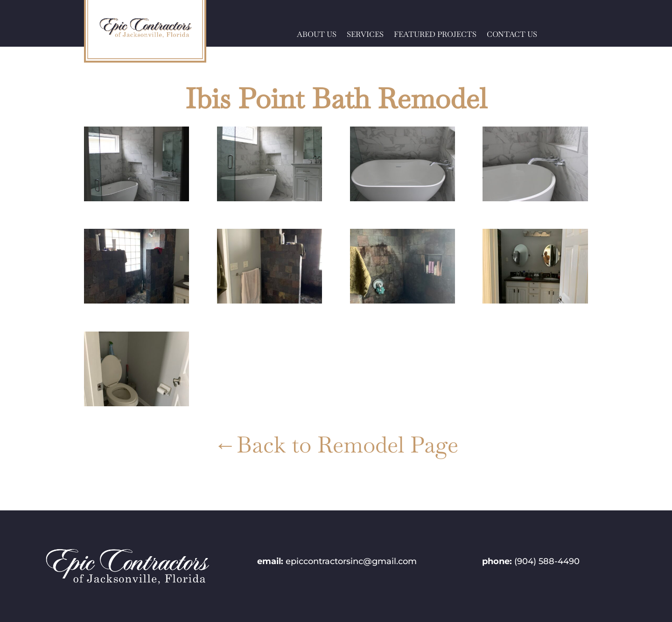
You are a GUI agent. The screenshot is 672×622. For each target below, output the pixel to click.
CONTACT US (512, 35)
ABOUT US (317, 35)
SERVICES (365, 35)
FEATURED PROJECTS (435, 35)
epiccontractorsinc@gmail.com (351, 561)
